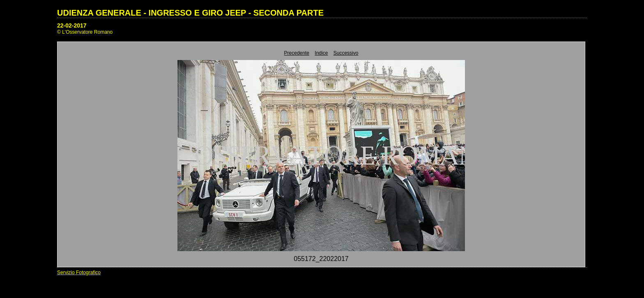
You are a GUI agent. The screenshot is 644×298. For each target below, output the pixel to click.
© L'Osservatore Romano (85, 32)
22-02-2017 (72, 25)
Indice (321, 53)
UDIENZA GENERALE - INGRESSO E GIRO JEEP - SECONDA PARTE (190, 13)
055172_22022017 (321, 259)
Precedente (297, 53)
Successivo (346, 53)
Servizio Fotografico (79, 273)
